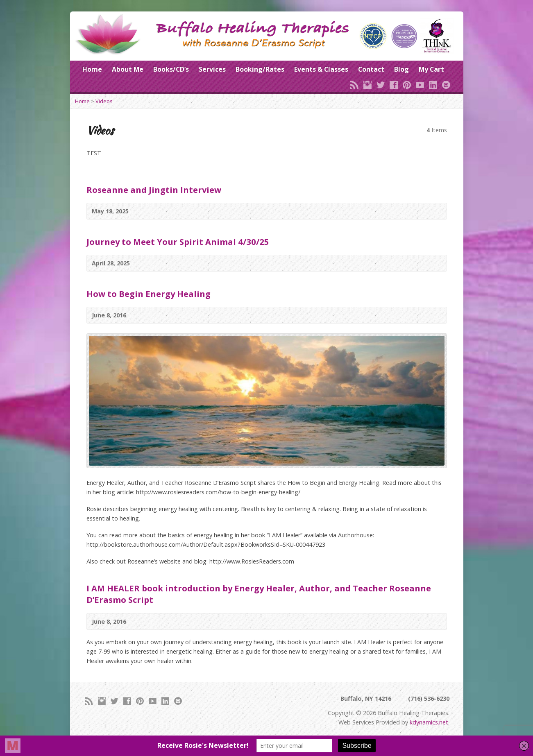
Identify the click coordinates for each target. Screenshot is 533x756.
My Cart (431, 69)
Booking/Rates (260, 69)
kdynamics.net (429, 722)
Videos (104, 101)
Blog (401, 69)
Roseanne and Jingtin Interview (154, 190)
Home (92, 69)
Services (212, 69)
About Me (128, 69)
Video (436, 211)
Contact (371, 69)
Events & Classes (321, 69)
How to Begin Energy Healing (149, 294)
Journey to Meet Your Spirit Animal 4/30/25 (178, 242)
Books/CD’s (171, 69)
